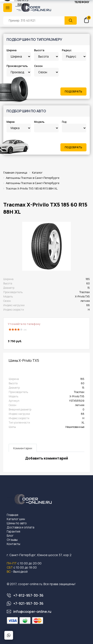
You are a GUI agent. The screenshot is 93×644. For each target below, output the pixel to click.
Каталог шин (16, 519)
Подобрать (73, 91)
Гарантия (13, 531)
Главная (12, 515)
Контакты (13, 544)
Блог (10, 536)
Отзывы (12, 540)
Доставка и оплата (21, 527)
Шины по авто (17, 523)
